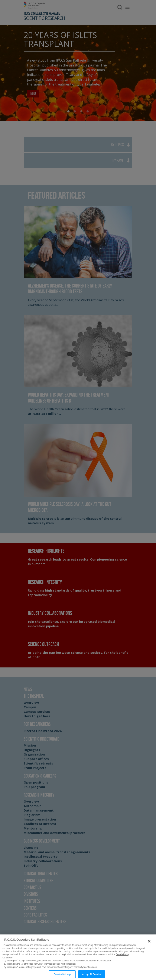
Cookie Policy (123, 959)
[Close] (149, 946)
